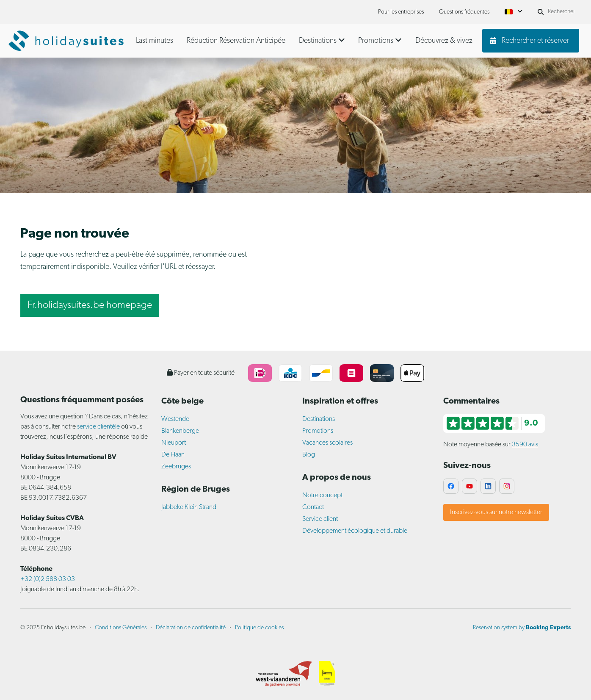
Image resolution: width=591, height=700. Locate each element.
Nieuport (174, 443)
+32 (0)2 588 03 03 (48, 579)
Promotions (318, 431)
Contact (313, 507)
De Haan (173, 455)
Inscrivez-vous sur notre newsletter (496, 512)
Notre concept (322, 495)
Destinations (319, 419)
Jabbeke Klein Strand (189, 507)
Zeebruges (176, 467)
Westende (175, 419)
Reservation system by (522, 628)
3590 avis (525, 445)
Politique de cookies (259, 628)
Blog (309, 455)
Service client (320, 519)
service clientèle (98, 427)
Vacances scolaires (327, 443)
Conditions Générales (121, 628)
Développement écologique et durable (355, 531)
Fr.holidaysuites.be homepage (90, 305)
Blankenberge (180, 431)
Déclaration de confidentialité (191, 628)
